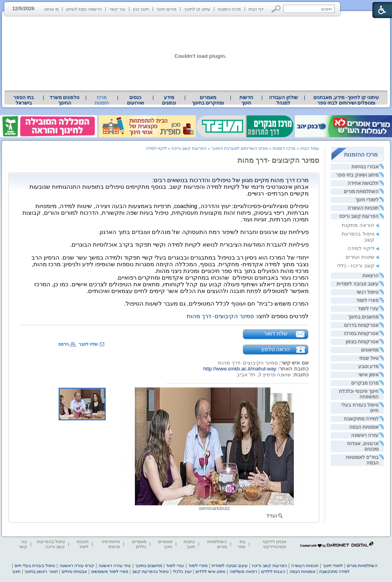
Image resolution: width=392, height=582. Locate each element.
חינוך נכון (141, 9)
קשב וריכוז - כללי (356, 266)
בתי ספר (241, 544)
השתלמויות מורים (361, 192)
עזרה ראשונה (365, 435)
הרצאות (371, 276)
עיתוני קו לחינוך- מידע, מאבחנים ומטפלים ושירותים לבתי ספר (346, 100)
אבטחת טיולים (74, 571)
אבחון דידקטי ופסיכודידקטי (274, 544)
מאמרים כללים (139, 544)
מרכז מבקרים (365, 383)
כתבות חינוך (189, 544)
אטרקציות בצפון (362, 342)
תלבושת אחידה (363, 183)
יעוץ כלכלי (182, 571)
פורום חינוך (167, 9)
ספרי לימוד (367, 300)
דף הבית (256, 9)
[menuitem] (346, 100)
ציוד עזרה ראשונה (115, 565)
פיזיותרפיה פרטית (111, 544)
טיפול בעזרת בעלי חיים (35, 565)
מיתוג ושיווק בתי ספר (357, 175)
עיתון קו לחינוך (197, 9)
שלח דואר (276, 333)
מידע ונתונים (169, 100)
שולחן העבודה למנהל (283, 100)
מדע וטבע (368, 367)
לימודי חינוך (367, 200)
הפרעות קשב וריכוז (359, 216)
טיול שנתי (369, 358)
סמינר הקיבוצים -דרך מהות (278, 160)
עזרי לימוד (368, 309)
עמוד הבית (310, 148)
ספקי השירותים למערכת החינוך (240, 148)
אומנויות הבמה (364, 427)
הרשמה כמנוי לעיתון (84, 9)
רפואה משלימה (243, 571)
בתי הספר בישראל (24, 100)
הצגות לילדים (273, 571)
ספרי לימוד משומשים (110, 571)
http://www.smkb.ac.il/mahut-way (240, 369)
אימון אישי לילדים (210, 571)
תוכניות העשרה (363, 208)
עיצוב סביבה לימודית (358, 284)
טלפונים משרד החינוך (64, 100)
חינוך (16, 571)
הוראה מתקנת (358, 225)
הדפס (63, 344)
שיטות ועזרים (360, 257)
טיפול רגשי (368, 292)
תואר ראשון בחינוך (41, 571)
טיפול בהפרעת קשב (150, 571)
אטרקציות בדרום (361, 325)
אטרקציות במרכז (361, 333)
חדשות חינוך (246, 100)
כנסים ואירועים (135, 100)
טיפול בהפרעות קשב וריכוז (51, 544)
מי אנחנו (51, 9)
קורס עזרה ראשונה (77, 565)
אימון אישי (369, 375)
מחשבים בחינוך (363, 317)
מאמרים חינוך (165, 544)
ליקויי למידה (361, 248)
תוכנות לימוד (83, 544)
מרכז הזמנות (229, 9)
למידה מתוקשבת (361, 419)
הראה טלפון (276, 349)
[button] (276, 9)
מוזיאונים (370, 350)
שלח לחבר (88, 344)
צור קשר (117, 9)
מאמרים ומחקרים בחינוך (208, 100)
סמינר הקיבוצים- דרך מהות (220, 316)
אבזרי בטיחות (365, 167)
